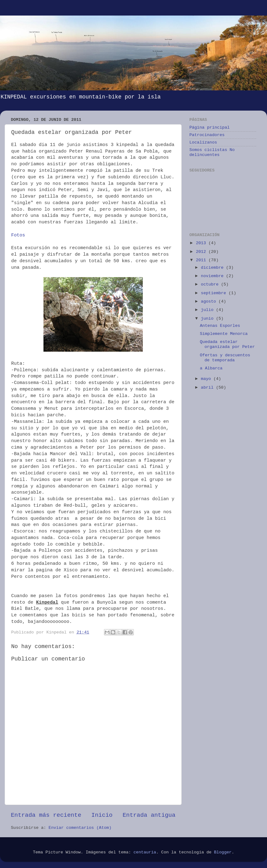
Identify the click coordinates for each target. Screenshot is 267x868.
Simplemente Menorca (224, 334)
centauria (145, 852)
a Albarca (211, 368)
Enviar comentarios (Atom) (80, 828)
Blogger (223, 852)
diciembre (213, 268)
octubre (211, 284)
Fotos (18, 235)
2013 (202, 243)
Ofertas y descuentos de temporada (225, 358)
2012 (202, 252)
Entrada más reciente (46, 815)
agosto (210, 302)
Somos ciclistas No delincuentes (212, 152)
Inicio (102, 815)
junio (208, 319)
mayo (207, 379)
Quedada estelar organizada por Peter (227, 344)
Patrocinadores (207, 135)
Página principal (210, 128)
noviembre (213, 276)
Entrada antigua (149, 815)
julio (208, 310)
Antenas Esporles (220, 326)
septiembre (215, 293)
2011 (202, 260)
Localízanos (203, 142)
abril (208, 388)
